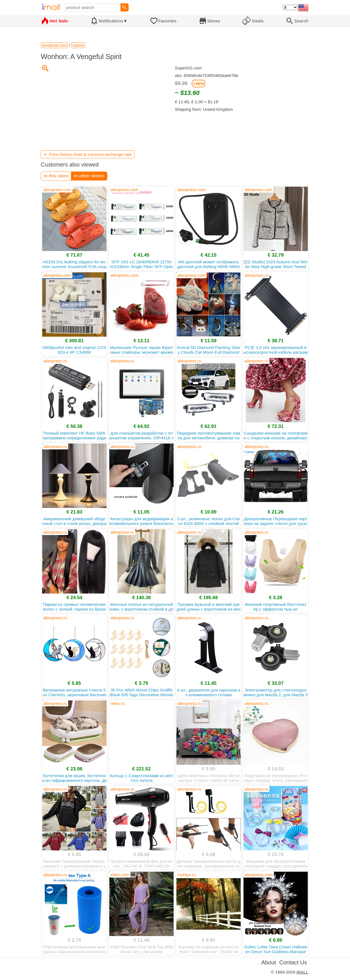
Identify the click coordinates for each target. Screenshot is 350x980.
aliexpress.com (57, 190)
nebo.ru (118, 703)
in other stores (89, 176)
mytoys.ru (187, 875)
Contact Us (293, 962)
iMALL (302, 972)
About (269, 962)
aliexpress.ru (256, 275)
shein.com (120, 875)
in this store (56, 176)
